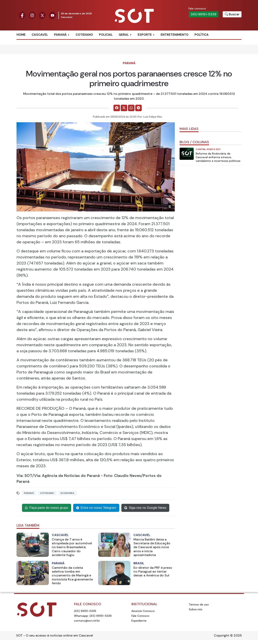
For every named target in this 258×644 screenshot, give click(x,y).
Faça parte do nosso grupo (46, 508)
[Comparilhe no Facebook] (117, 108)
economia (67, 493)
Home (21, 35)
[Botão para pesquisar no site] (232, 14)
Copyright (222, 635)
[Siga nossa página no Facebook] (22, 15)
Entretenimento (175, 35)
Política (202, 35)
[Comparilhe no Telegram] (138, 108)
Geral (124, 35)
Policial (106, 35)
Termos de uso (199, 604)
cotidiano (47, 493)
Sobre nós (196, 609)
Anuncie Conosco (143, 611)
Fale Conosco (140, 616)
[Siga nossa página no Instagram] (32, 15)
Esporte (145, 35)
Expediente (139, 621)
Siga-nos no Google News (145, 508)
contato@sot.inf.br (87, 621)
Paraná (60, 35)
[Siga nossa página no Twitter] (42, 15)
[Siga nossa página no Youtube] (52, 15)
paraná (29, 493)
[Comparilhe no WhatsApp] (131, 108)
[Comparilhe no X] (124, 108)
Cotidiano (84, 35)
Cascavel (40, 35)
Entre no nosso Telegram (96, 508)
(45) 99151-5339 (204, 14)
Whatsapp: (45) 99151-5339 (93, 616)
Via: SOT (24, 476)
